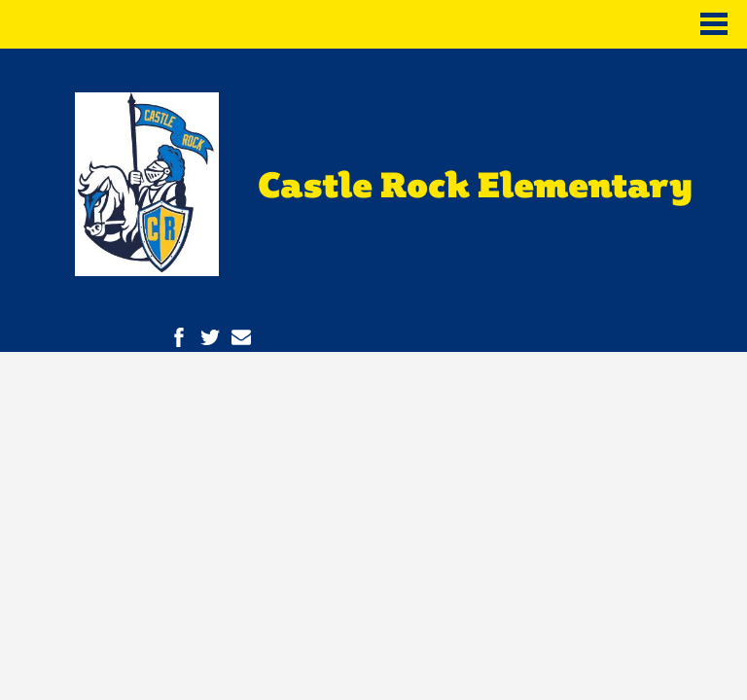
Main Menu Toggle (714, 24)
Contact (241, 337)
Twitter (210, 337)
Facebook (179, 337)
